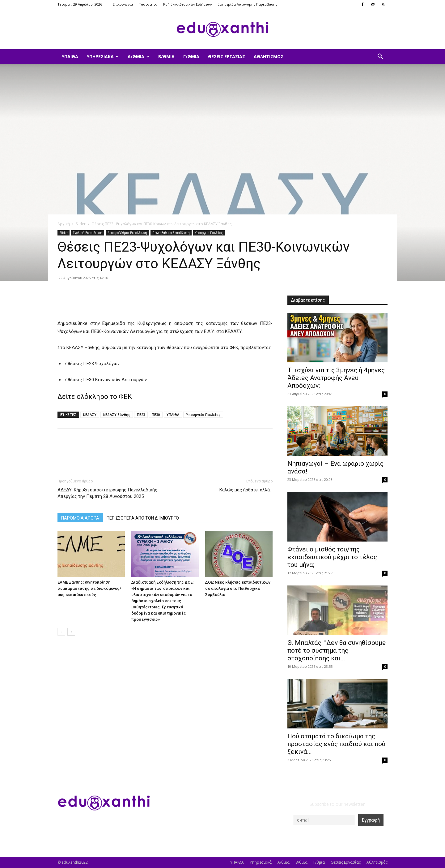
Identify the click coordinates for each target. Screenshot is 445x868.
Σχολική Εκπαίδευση (88, 233)
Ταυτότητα (148, 4)
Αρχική (64, 224)
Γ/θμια (191, 56)
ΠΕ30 (156, 415)
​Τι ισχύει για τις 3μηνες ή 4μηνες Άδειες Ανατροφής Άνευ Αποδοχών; (336, 378)
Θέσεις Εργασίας (227, 56)
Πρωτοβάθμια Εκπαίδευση (171, 233)
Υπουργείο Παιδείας (209, 233)
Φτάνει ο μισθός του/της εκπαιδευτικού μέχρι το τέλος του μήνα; (332, 557)
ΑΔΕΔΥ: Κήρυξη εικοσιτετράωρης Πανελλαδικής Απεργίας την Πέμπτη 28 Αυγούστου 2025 (107, 493)
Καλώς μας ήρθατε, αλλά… (246, 490)
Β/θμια (166, 56)
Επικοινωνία (123, 4)
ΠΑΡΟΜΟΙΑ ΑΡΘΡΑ (80, 518)
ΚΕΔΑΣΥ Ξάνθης (117, 415)
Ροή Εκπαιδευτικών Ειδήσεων (187, 4)
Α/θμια (138, 56)
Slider (81, 224)
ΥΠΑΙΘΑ (70, 56)
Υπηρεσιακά (103, 56)
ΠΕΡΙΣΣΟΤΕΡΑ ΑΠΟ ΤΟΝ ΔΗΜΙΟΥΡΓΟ (143, 518)
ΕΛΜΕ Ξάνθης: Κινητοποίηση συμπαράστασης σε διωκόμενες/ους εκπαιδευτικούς (89, 588)
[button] (380, 57)
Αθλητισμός (269, 56)
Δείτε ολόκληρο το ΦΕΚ (95, 397)
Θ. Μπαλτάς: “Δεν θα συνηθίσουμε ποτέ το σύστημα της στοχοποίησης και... (337, 650)
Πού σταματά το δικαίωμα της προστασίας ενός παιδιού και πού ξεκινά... (336, 744)
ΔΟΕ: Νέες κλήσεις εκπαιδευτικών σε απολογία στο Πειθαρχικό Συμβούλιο (238, 588)
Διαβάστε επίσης (308, 300)
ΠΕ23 (141, 415)
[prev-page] (61, 632)
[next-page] (71, 632)
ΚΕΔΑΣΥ (90, 415)
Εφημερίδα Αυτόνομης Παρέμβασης (247, 4)
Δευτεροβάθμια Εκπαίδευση (127, 233)
